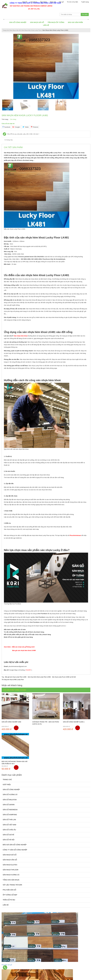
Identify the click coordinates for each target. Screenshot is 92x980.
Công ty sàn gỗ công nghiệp (15, 850)
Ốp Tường (43, 2)
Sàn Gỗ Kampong (10, 815)
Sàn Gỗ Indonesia (10, 810)
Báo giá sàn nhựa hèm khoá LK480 (24, 650)
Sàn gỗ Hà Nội (9, 840)
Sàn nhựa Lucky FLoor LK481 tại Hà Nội (64, 677)
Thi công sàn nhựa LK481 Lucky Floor (13, 680)
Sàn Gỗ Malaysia (10, 800)
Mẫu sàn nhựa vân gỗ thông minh (23, 647)
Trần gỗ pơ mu (9, 900)
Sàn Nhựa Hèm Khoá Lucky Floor (31, 30)
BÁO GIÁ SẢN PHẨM (75, 22)
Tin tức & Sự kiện (72, 2)
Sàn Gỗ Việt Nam (9, 825)
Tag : (3, 677)
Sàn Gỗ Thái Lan (9, 820)
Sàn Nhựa (34, 2)
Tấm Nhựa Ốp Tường (56, 22)
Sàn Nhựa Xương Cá (11, 875)
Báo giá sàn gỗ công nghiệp (15, 845)
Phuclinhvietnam (75, 535)
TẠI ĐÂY (28, 670)
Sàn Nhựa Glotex (10, 865)
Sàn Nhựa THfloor (11, 870)
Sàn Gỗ (25, 2)
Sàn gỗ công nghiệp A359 (11, 722)
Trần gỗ (61, 2)
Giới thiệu (7, 785)
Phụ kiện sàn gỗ (9, 890)
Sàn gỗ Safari (9, 805)
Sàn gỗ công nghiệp (18, 22)
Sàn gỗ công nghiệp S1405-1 (74, 722)
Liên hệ (46, 25)
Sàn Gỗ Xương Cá (10, 795)
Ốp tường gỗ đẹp (10, 895)
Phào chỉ (53, 2)
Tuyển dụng (85, 2)
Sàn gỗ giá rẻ (8, 835)
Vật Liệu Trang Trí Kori (12, 885)
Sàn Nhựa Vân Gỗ (15, 30)
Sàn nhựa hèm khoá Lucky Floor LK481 (39, 677)
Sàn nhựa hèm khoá (21, 336)
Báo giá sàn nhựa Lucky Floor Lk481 (16, 677)
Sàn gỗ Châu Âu (9, 830)
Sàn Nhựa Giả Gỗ (37, 22)
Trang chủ (6, 30)
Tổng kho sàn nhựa (11, 880)
